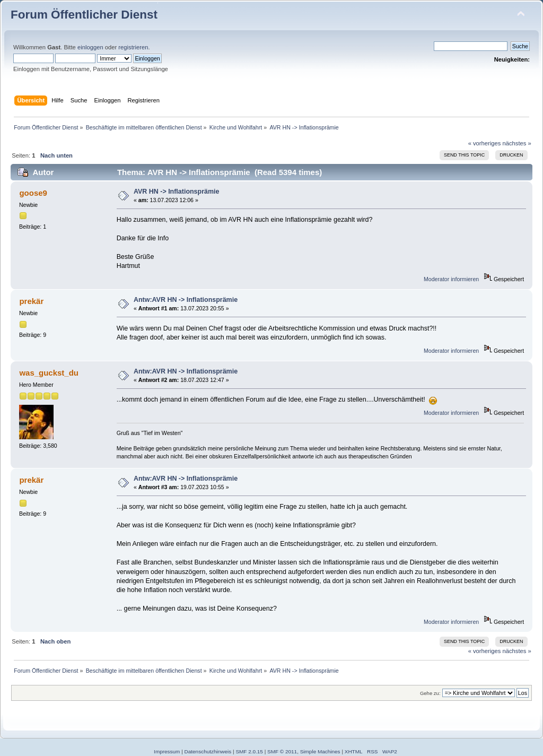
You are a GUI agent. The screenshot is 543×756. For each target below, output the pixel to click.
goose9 (33, 193)
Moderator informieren (451, 279)
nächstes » (517, 143)
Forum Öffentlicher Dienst (84, 15)
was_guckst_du (49, 373)
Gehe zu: (430, 693)
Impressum (167, 751)
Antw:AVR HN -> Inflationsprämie (186, 300)
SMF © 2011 (282, 751)
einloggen (90, 47)
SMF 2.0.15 (249, 751)
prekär (31, 301)
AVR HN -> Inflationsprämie (177, 192)
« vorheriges (485, 143)
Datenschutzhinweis (208, 751)
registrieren (133, 47)
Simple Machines (320, 751)
